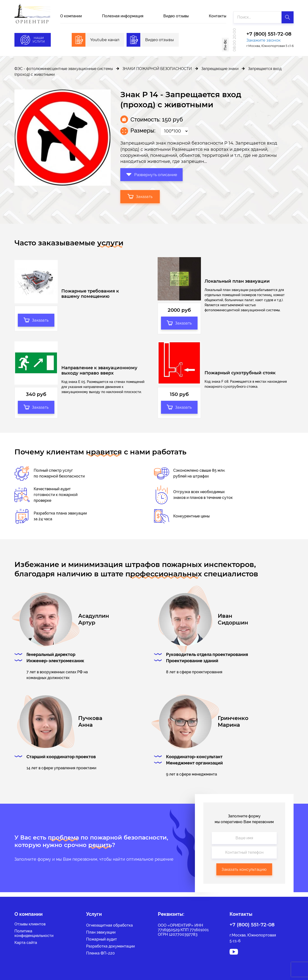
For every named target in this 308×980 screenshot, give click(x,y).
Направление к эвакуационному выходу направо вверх (99, 373)
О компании (71, 16)
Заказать (141, 196)
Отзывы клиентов (30, 924)
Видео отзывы (176, 16)
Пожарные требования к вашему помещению (90, 294)
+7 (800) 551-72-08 (269, 34)
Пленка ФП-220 (100, 953)
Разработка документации (110, 946)
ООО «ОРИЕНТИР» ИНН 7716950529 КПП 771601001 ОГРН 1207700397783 (183, 930)
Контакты (218, 16)
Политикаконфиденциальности (34, 933)
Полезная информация (123, 16)
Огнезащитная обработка (109, 925)
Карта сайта (26, 943)
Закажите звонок (263, 40)
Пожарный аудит (102, 939)
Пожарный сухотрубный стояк (240, 375)
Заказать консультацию (244, 873)
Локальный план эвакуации (237, 282)
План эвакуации (101, 932)
